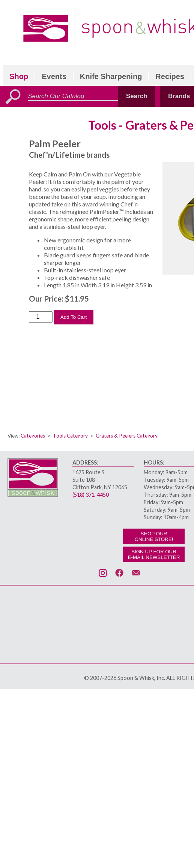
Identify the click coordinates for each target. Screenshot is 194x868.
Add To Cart (74, 317)
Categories (33, 436)
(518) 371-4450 (91, 495)
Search (137, 96)
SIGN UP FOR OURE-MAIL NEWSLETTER (154, 554)
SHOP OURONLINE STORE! (154, 536)
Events (54, 76)
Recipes (170, 76)
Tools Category (70, 436)
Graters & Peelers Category (127, 436)
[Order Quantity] (41, 317)
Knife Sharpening (111, 76)
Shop (19, 76)
